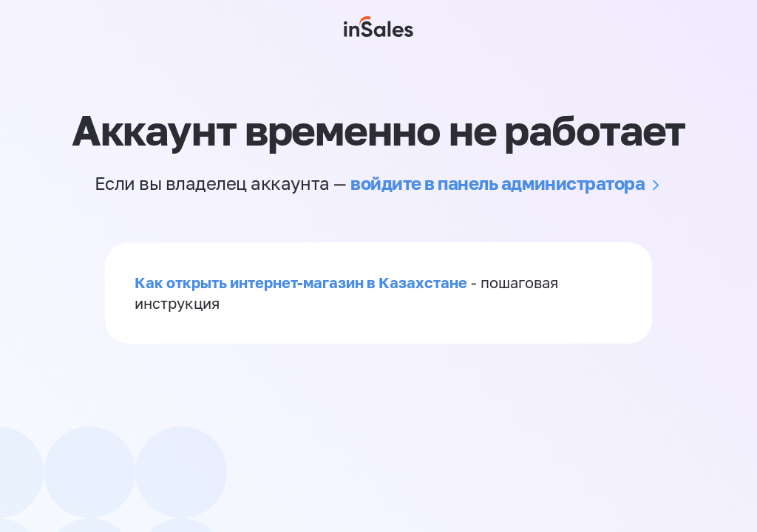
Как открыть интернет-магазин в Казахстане (301, 282)
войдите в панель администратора (498, 183)
